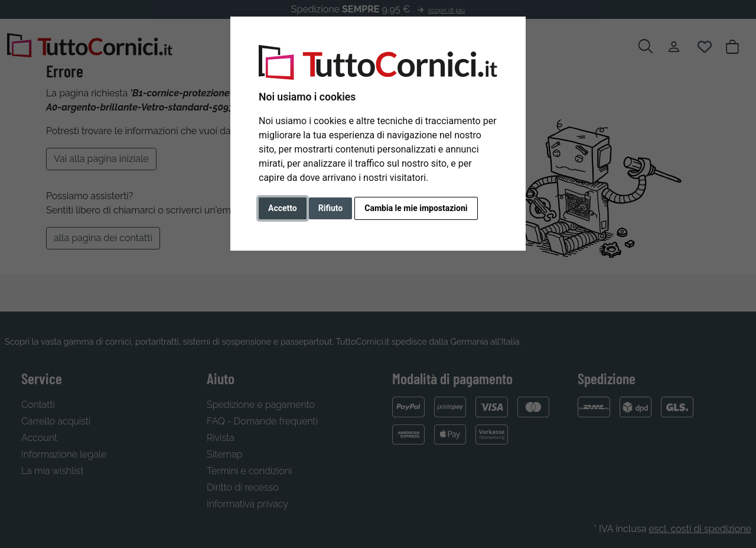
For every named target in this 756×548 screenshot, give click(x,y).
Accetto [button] (283, 208)
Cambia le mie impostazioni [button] (416, 208)
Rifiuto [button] (331, 208)
